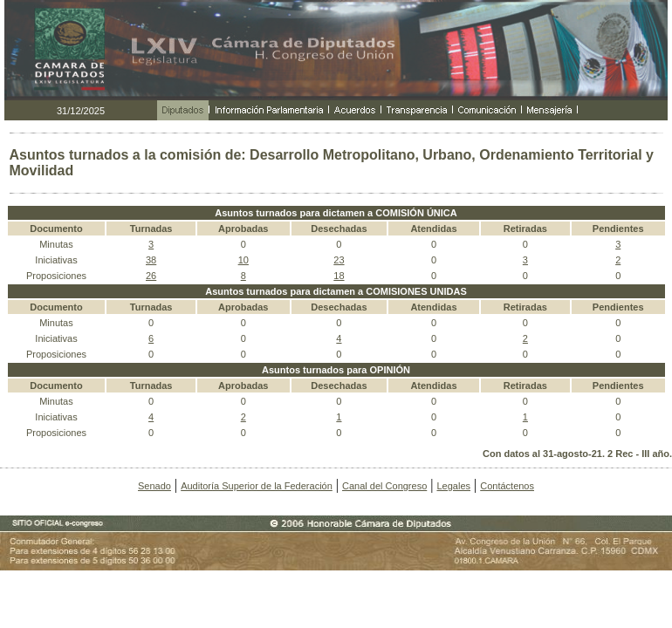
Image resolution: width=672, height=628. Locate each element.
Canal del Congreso (384, 486)
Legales (453, 486)
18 (339, 276)
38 (151, 260)
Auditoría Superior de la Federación (257, 486)
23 (339, 260)
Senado (154, 486)
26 (151, 276)
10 (243, 260)
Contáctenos (507, 486)
